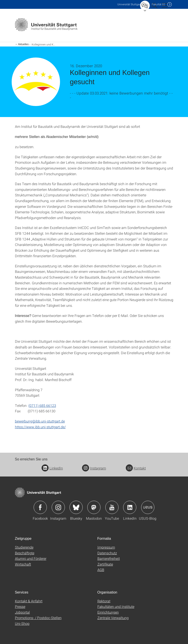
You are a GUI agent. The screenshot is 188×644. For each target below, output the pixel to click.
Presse (20, 606)
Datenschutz (107, 553)
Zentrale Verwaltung (113, 618)
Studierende (24, 547)
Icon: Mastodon (94, 507)
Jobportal (22, 612)
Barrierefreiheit (109, 558)
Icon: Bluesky (76, 507)
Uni (129, 4)
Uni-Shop (22, 623)
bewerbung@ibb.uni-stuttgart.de (40, 421)
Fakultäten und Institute (116, 606)
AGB (101, 570)
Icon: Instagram (58, 507)
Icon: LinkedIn (130, 507)
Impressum (106, 547)
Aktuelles (23, 44)
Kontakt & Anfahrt (29, 601)
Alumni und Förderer (31, 558)
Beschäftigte (25, 553)
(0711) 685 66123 (42, 405)
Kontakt (136, 468)
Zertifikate (105, 564)
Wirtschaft (23, 564)
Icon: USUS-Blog (148, 507)
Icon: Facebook (40, 507)
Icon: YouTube (112, 507)
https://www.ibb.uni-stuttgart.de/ (40, 427)
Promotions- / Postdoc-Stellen (38, 618)
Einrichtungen (108, 612)
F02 (158, 4)
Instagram (94, 468)
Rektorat (104, 601)
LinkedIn (52, 468)
